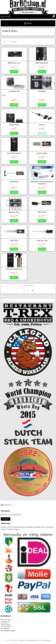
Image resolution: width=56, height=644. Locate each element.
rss (25, 640)
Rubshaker (42, 91)
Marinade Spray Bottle (14, 269)
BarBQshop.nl (6, 505)
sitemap (22, 640)
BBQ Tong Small (42, 63)
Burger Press (14, 125)
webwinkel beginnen (32, 640)
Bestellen (14, 71)
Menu (28, 23)
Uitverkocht (42, 133)
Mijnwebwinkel (47, 640)
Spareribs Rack (14, 212)
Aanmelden (6, 519)
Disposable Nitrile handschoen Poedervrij (42, 183)
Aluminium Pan (14, 91)
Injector (42, 125)
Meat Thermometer (14, 153)
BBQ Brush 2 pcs (14, 63)
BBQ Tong (14, 240)
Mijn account (6, 16)
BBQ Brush (14, 182)
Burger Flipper (42, 153)
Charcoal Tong (42, 240)
